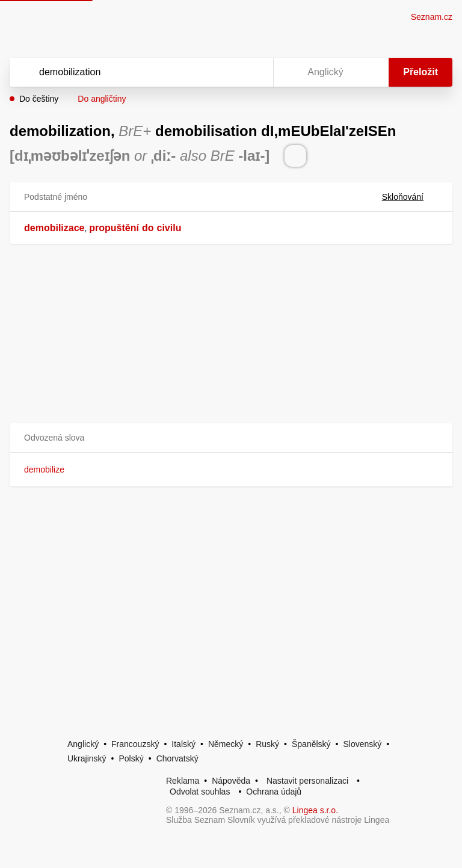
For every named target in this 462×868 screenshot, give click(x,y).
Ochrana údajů (274, 792)
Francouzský (135, 744)
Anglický (83, 744)
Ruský (267, 744)
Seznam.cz (432, 17)
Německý (226, 744)
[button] (231, 438)
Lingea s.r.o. (315, 810)
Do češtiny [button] (39, 99)
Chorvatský (177, 758)
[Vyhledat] (126, 72)
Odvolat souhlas (200, 792)
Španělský (311, 744)
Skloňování (410, 197)
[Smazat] (226, 72)
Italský (183, 744)
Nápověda (231, 781)
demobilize (44, 470)
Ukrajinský (87, 758)
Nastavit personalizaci (307, 781)
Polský (131, 758)
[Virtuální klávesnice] (253, 72)
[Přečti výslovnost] (295, 156)
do (148, 228)
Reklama (183, 781)
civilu (169, 228)
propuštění (114, 228)
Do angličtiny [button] (102, 99)
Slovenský (362, 744)
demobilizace (54, 228)
